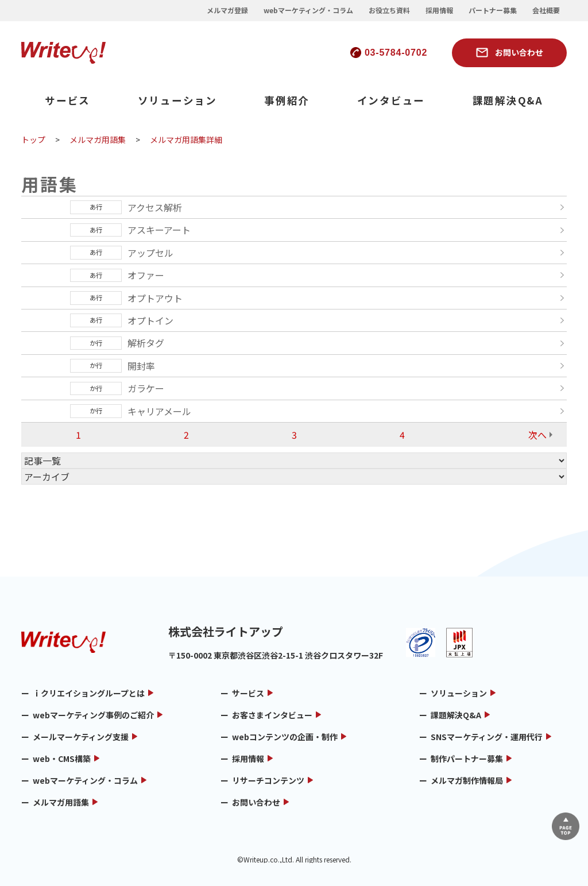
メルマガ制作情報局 (467, 780)
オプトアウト (155, 298)
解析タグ (146, 343)
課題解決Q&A (508, 100)
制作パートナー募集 (467, 759)
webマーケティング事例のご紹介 (93, 715)
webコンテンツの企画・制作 (285, 737)
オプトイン (150, 320)
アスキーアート (159, 230)
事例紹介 (287, 100)
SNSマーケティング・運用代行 (487, 737)
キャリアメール (159, 411)
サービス (67, 100)
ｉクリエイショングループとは (89, 693)
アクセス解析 (155, 207)
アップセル (150, 253)
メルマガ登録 (227, 10)
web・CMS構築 (62, 759)
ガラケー (146, 388)
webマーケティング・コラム (308, 10)
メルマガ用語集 (61, 802)
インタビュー (391, 100)
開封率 (141, 366)
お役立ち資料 (389, 10)
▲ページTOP (561, 822)
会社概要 (546, 10)
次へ (537, 435)
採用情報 (439, 10)
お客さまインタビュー (272, 715)
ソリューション (177, 100)
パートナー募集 (493, 10)
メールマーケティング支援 (81, 737)
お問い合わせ (519, 52)
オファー (146, 275)
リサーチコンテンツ (268, 780)
